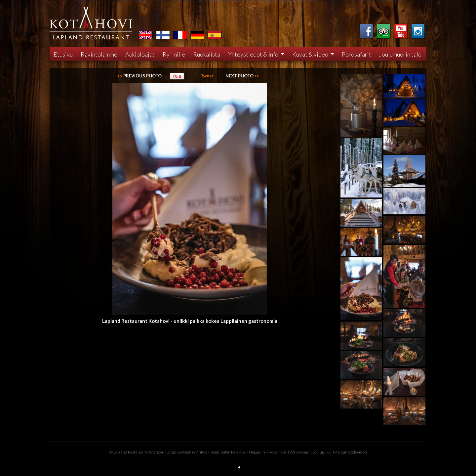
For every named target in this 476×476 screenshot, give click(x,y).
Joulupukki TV (325, 452)
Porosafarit (357, 54)
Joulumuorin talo (400, 54)
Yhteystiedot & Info (254, 54)
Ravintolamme (99, 54)
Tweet (207, 76)
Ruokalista (207, 54)
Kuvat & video (311, 54)
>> (242, 76)
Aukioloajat (140, 54)
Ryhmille (174, 54)
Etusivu (63, 54)
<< (139, 76)
